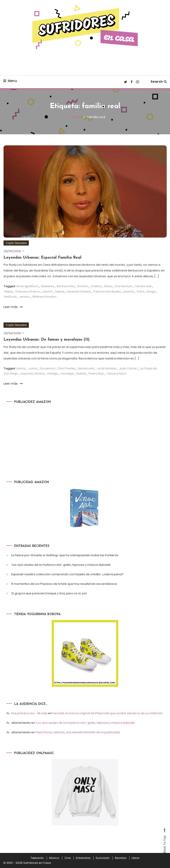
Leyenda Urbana (79, 291)
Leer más (13, 307)
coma (33, 368)
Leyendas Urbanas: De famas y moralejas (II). (47, 339)
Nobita (81, 373)
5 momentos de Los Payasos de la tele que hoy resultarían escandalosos (64, 584)
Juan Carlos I (128, 368)
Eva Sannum (124, 286)
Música (54, 858)
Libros (136, 858)
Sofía (140, 291)
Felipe (9, 291)
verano (24, 296)
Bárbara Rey (66, 286)
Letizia (60, 291)
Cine (68, 858)
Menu (10, 81)
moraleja (67, 373)
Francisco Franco (28, 291)
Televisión (37, 858)
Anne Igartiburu (27, 286)
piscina (129, 291)
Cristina (96, 286)
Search (159, 82)
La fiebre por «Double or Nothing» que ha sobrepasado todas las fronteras (65, 555)
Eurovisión (103, 858)
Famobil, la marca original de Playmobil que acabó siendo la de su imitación (108, 713)
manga (52, 373)
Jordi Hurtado (107, 368)
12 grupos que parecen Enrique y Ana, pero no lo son (49, 593)
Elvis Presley (67, 368)
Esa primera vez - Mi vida (29, 713)
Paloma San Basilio (107, 291)
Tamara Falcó (116, 373)
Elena (108, 286)
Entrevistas (83, 858)
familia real (143, 286)
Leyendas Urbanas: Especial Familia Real (42, 257)
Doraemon (47, 368)
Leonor (48, 291)
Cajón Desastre (16, 243)
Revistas (121, 858)
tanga (151, 291)
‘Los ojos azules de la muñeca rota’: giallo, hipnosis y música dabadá (61, 565)
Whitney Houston (44, 296)
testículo (10, 296)
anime (21, 368)
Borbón (83, 286)
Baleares (48, 286)
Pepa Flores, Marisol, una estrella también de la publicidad (78, 732)
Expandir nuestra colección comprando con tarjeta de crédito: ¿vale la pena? (67, 574)
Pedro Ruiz (96, 373)
